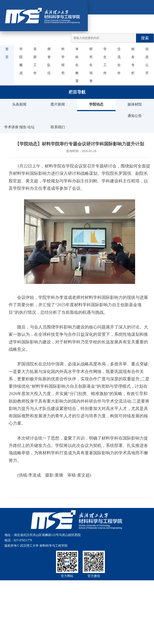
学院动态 (96, 104)
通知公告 (135, 116)
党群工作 (34, 61)
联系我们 (58, 127)
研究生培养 (90, 65)
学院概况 (20, 61)
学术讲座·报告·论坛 (19, 127)
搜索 (145, 38)
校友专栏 (132, 61)
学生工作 (104, 61)
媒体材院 (135, 104)
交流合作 (118, 61)
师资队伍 (48, 61)
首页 (6, 53)
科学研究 (62, 61)
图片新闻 (58, 104)
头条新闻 (19, 104)
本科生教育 (76, 65)
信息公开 (146, 61)
